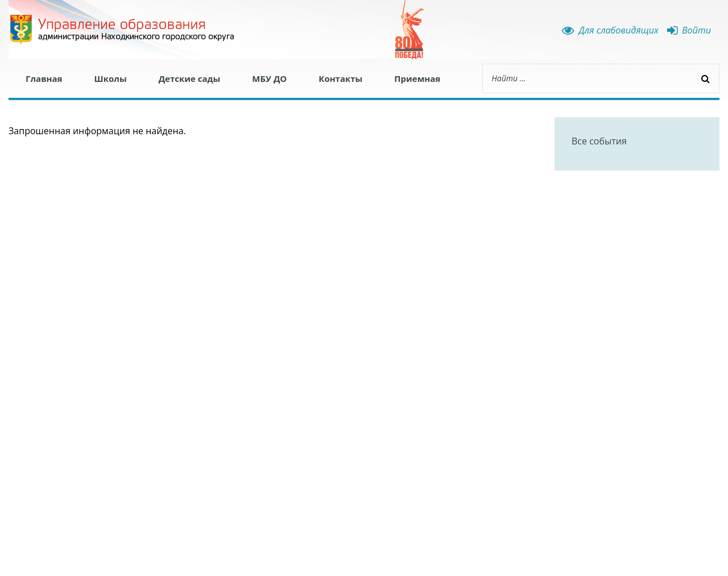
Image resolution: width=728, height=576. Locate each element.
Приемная (417, 78)
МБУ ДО (269, 78)
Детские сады (190, 78)
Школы (110, 78)
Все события (599, 141)
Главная (44, 78)
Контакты (340, 78)
